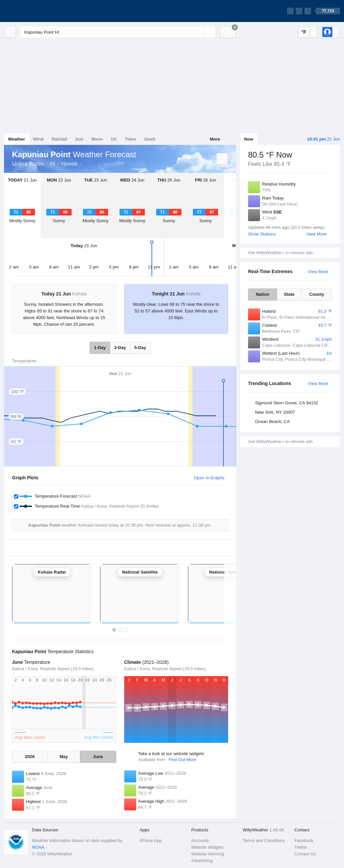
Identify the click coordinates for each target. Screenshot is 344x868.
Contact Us (305, 854)
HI (53, 164)
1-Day (100, 348)
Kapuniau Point (85, 163)
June (98, 757)
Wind (38, 139)
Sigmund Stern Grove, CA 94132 (287, 403)
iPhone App (151, 841)
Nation (262, 294)
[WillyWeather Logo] (35, 11)
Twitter (301, 847)
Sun (79, 139)
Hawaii (69, 164)
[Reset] (198, 32)
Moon (97, 139)
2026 (30, 757)
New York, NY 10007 (275, 412)
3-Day (120, 348)
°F (304, 32)
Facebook (304, 841)
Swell (150, 139)
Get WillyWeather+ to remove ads (280, 253)
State (289, 294)
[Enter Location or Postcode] (118, 32)
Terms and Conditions (264, 841)
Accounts (200, 841)
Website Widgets (207, 847)
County (317, 294)
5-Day (140, 348)
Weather (16, 139)
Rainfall (59, 139)
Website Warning (207, 854)
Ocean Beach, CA (272, 422)
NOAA (38, 847)
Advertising (202, 861)
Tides (131, 139)
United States (28, 164)
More (215, 139)
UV (114, 139)
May (64, 757)
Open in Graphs (209, 478)
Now (249, 139)
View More (317, 234)
